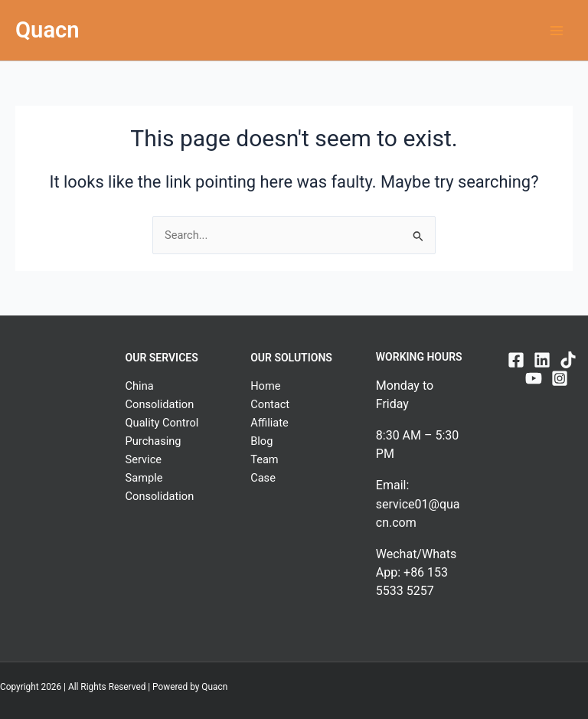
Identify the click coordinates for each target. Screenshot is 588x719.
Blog (261, 441)
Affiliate (269, 423)
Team (264, 459)
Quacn (47, 30)
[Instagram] (560, 378)
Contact (270, 404)
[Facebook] (516, 360)
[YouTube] (534, 378)
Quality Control (162, 423)
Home (265, 386)
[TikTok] (568, 360)
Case (263, 478)
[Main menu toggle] (557, 31)
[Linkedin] (542, 360)
